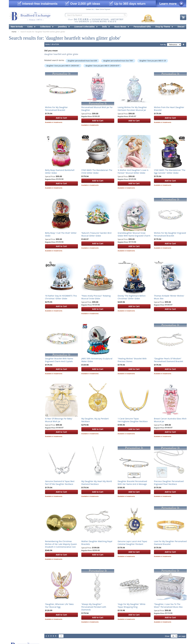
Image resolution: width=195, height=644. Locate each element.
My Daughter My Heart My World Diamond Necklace (97, 483)
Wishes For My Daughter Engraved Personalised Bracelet (170, 234)
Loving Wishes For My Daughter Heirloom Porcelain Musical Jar (132, 109)
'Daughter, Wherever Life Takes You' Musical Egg (59, 606)
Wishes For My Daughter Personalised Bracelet (56, 109)
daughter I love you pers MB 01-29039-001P (102, 66)
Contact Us (90, 9)
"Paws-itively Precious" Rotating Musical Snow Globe (96, 297)
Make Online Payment (103, 9)
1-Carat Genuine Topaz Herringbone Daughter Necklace (133, 420)
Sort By (163, 45)
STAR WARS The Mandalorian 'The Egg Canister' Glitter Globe (170, 171)
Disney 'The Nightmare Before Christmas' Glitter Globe (132, 297)
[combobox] (96, 15)
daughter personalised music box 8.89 (82, 61)
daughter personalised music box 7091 (118, 61)
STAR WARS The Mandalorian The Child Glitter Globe (97, 171)
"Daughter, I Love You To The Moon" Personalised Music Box (168, 606)
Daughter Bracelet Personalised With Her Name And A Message (132, 483)
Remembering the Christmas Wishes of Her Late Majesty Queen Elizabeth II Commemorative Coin (61, 544)
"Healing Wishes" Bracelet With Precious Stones (132, 360)
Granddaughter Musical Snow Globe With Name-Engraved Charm (134, 234)
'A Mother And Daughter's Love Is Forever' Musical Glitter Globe (133, 171)
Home (14, 32)
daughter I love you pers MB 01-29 (153, 61)
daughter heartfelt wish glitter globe (61, 54)
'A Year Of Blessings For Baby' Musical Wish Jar (59, 420)
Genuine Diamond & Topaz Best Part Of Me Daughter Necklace (60, 483)
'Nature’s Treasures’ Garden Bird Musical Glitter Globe (96, 234)
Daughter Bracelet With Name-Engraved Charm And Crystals (59, 360)
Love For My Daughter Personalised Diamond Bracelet (170, 543)
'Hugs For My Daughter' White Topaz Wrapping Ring (132, 606)
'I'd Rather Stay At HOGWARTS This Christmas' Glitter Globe (61, 297)
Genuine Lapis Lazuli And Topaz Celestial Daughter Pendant (132, 543)
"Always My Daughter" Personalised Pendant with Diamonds (94, 607)
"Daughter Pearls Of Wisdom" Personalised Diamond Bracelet (169, 360)
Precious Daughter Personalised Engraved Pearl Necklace (169, 483)
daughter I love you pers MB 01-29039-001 (63, 66)
